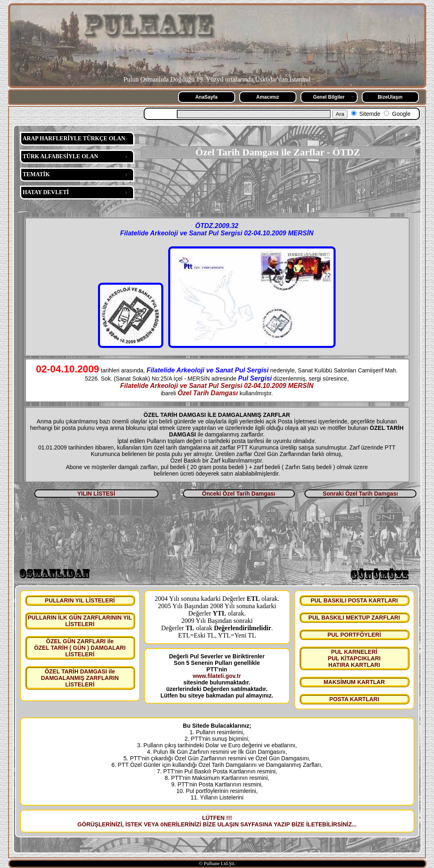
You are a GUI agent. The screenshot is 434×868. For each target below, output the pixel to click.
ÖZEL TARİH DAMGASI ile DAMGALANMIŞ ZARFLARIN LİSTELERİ (80, 678)
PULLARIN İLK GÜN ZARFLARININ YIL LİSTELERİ (80, 621)
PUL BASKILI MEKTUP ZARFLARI (354, 618)
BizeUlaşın (390, 97)
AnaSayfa (206, 97)
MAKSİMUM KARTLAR (354, 682)
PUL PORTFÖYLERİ (354, 635)
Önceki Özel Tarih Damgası (239, 494)
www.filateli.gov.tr (217, 676)
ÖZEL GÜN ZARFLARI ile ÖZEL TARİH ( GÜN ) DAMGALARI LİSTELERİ (80, 648)
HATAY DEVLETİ (46, 192)
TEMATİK (37, 174)
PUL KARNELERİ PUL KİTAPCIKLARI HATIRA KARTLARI (354, 658)
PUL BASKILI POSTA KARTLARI (354, 600)
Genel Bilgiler (329, 97)
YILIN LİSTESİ (96, 494)
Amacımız (267, 97)
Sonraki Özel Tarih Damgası (360, 494)
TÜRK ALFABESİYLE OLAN (61, 156)
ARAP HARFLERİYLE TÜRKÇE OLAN (74, 138)
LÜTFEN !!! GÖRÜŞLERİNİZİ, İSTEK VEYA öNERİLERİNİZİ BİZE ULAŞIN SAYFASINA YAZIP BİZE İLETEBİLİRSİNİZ (215, 821)
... (354, 824)
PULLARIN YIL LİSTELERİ (80, 600)
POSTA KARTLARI (354, 699)
